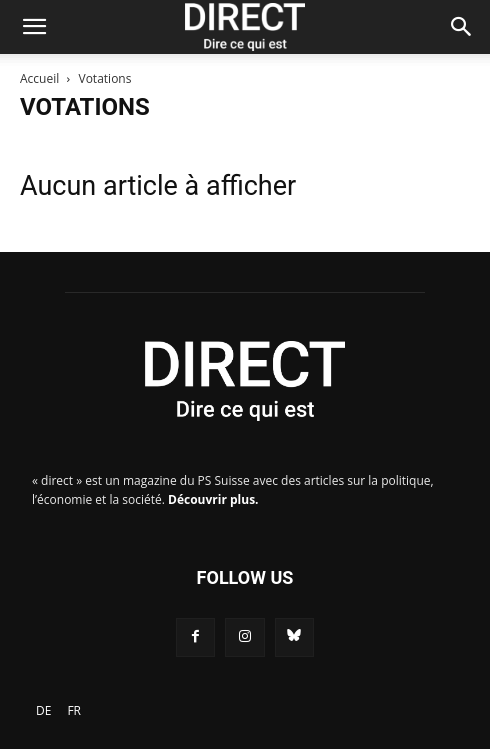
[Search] (462, 27)
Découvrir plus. (213, 499)
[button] (34, 27)
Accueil (39, 78)
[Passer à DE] (43, 710)
